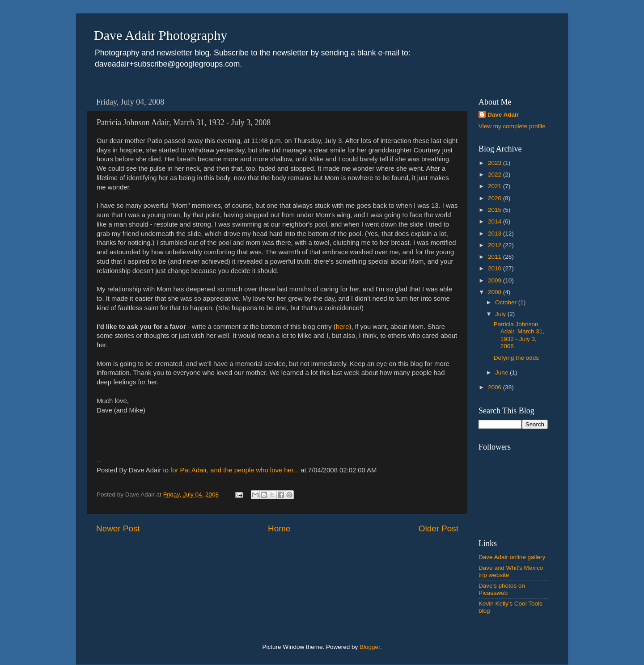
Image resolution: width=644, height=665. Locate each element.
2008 (496, 292)
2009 (496, 280)
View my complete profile (512, 126)
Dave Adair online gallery (512, 557)
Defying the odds (516, 358)
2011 (496, 257)
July (501, 314)
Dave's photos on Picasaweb (502, 589)
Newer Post (118, 528)
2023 (496, 163)
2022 (496, 175)
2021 (496, 186)
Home (279, 528)
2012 (496, 245)
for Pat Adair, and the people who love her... (235, 470)
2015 (496, 210)
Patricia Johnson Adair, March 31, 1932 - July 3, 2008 (519, 335)
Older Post (439, 528)
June (502, 372)
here (343, 327)
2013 (496, 234)
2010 (496, 268)
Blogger (370, 647)
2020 (496, 198)
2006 (496, 387)
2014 (496, 221)
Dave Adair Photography (161, 35)
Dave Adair (503, 115)
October (507, 302)
